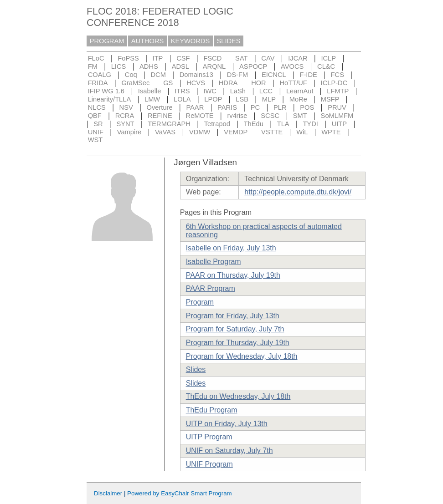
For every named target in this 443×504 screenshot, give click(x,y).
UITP (339, 124)
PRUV (337, 107)
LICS (119, 66)
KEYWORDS (191, 41)
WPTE (331, 132)
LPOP (213, 99)
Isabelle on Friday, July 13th (231, 248)
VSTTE (272, 132)
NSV (126, 107)
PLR (280, 107)
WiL (302, 132)
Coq (131, 75)
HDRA (228, 83)
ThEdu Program (212, 410)
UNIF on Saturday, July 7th (229, 451)
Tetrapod (217, 124)
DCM (158, 75)
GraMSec (135, 83)
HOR (259, 83)
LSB (242, 99)
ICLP (328, 58)
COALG (100, 75)
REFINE (160, 116)
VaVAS (165, 132)
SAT (241, 58)
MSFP (330, 99)
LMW (152, 99)
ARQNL (214, 66)
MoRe (298, 99)
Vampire (129, 132)
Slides (196, 369)
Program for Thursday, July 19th (238, 343)
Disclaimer (108, 493)
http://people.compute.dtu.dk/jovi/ (298, 192)
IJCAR (298, 58)
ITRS (182, 91)
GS (168, 83)
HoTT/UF (294, 83)
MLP (269, 99)
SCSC (270, 116)
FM (93, 66)
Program (200, 302)
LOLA (182, 99)
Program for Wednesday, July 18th (242, 356)
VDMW (200, 132)
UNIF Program (209, 464)
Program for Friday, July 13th (233, 316)
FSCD (212, 58)
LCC (266, 91)
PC (255, 107)
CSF (183, 58)
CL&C (326, 66)
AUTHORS (148, 41)
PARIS (227, 107)
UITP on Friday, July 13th (227, 424)
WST (95, 140)
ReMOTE (200, 116)
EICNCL (274, 75)
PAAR (195, 107)
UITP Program (209, 437)
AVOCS (292, 66)
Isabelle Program (214, 262)
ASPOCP (253, 66)
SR (98, 124)
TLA (283, 124)
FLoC (96, 58)
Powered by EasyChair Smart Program (180, 493)
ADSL (180, 66)
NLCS (97, 107)
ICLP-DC (334, 83)
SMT (300, 116)
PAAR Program (211, 288)
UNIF (96, 132)
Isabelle (150, 91)
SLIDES (229, 41)
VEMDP (236, 132)
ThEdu (254, 124)
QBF (95, 116)
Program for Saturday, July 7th (235, 329)
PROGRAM (107, 41)
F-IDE (309, 75)
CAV (268, 58)
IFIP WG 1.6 (106, 91)
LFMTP (338, 91)
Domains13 (196, 75)
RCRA (125, 116)
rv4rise (237, 116)
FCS (337, 75)
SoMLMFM (337, 116)
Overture (160, 107)
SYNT (125, 124)
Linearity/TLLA (110, 99)
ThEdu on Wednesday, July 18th (238, 396)
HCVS (196, 83)
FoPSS (128, 58)
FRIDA (98, 83)
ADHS (149, 66)
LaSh (238, 91)
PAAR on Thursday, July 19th (233, 275)
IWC (210, 91)
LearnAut (300, 91)
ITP (158, 58)
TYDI (310, 124)
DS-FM (237, 75)
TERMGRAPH (169, 124)
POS (307, 107)
